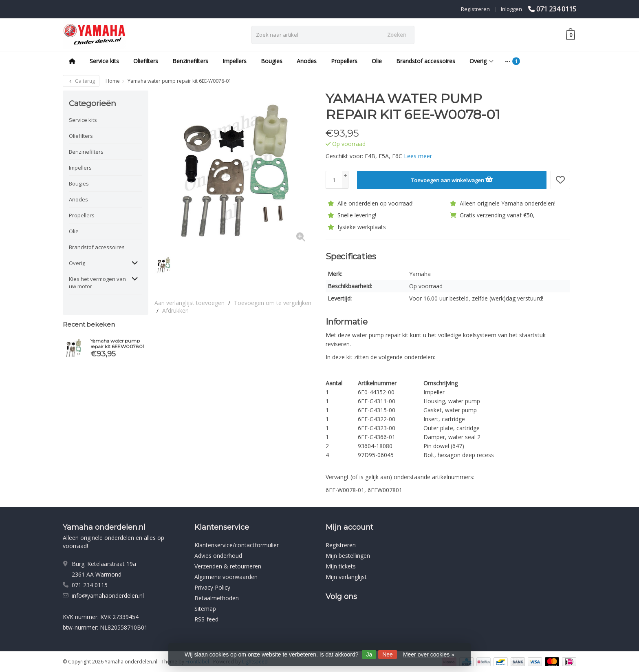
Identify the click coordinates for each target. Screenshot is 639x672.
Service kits (104, 61)
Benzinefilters (190, 61)
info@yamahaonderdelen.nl (108, 595)
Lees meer (418, 156)
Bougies (272, 61)
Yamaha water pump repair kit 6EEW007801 (117, 344)
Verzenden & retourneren (228, 566)
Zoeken (397, 35)
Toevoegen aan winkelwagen (452, 179)
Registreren (475, 9)
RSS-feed (206, 619)
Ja (369, 654)
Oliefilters (146, 61)
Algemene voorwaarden (226, 576)
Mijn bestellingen (348, 555)
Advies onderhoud (218, 555)
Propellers (344, 61)
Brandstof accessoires (426, 61)
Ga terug (81, 81)
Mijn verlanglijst (346, 576)
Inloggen (511, 9)
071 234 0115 (556, 9)
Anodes (307, 61)
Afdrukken (175, 311)
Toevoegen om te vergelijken (273, 303)
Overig (481, 61)
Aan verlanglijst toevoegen (189, 303)
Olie (377, 61)
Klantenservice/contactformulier (237, 545)
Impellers (235, 61)
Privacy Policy (212, 587)
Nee (388, 654)
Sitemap (205, 608)
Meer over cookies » (429, 654)
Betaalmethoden (217, 598)
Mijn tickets (341, 566)
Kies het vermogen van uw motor (97, 283)
